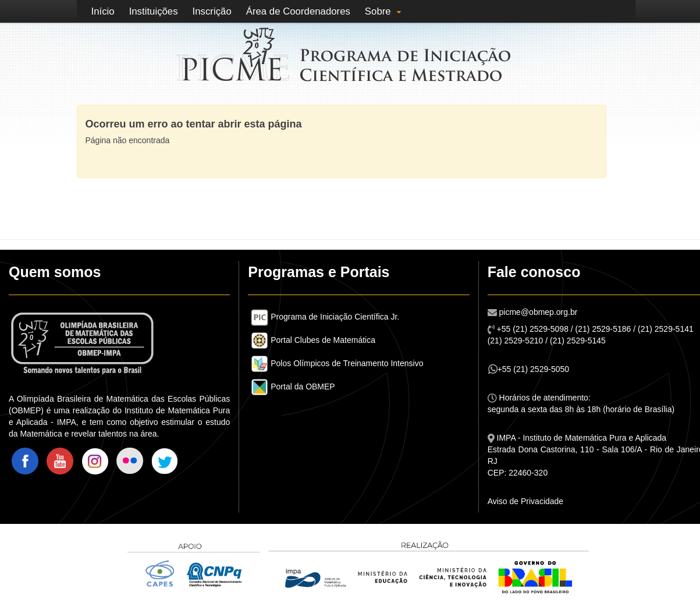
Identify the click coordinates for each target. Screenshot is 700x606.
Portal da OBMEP (293, 387)
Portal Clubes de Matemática (313, 340)
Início (103, 11)
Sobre (378, 11)
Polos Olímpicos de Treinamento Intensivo (337, 363)
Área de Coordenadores (298, 11)
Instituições (154, 11)
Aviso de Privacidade (525, 501)
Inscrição (212, 11)
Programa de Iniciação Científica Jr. (325, 317)
